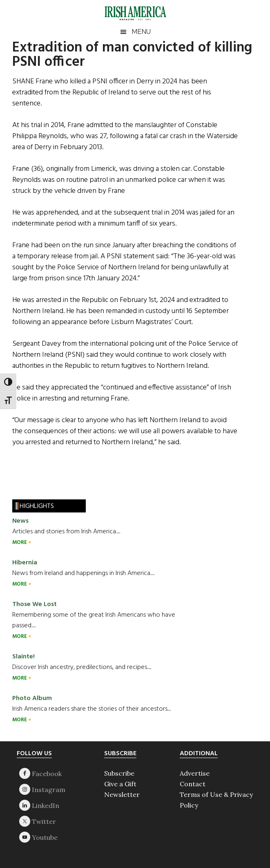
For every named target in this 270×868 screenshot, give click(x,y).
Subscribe (119, 773)
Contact (193, 784)
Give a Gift (120, 784)
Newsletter (122, 794)
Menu (141, 32)
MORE (20, 542)
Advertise (195, 773)
